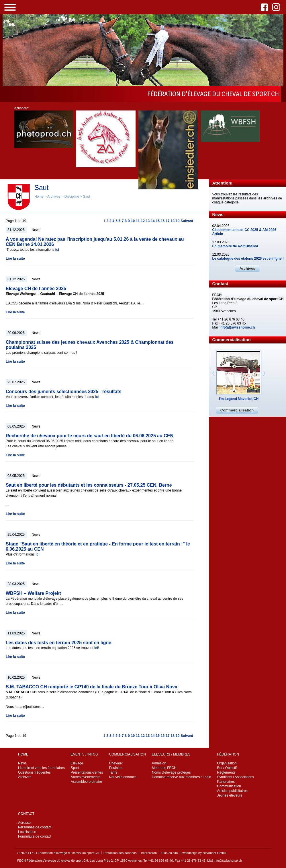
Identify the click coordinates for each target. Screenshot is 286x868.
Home (39, 197)
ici (57, 250)
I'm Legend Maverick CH (239, 399)
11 (138, 221)
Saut (87, 197)
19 (178, 221)
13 (148, 221)
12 (143, 221)
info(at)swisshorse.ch (237, 327)
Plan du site (170, 853)
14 (153, 221)
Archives (54, 197)
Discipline (72, 197)
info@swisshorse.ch (228, 861)
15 (158, 221)
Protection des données (120, 853)
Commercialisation (237, 410)
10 (133, 221)
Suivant (187, 221)
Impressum (149, 853)
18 (173, 221)
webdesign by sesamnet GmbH (204, 853)
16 (163, 221)
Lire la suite (15, 259)
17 (168, 221)
